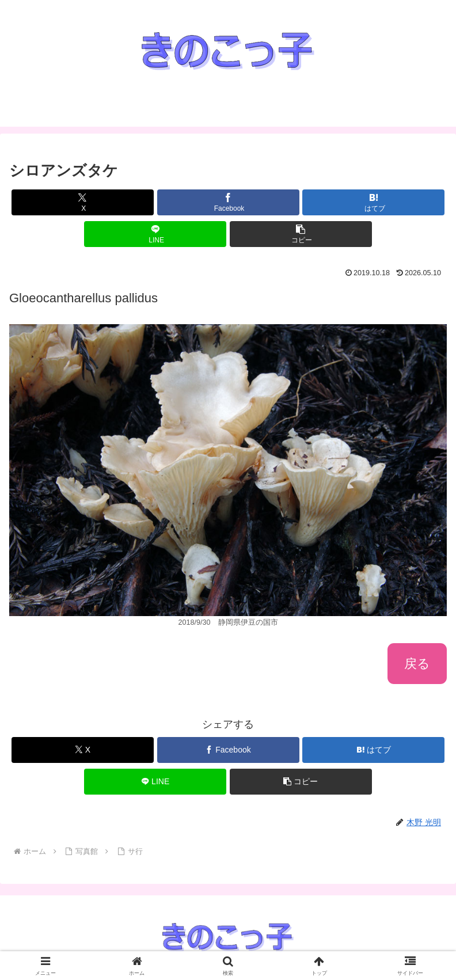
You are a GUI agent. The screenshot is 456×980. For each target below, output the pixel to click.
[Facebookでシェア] (228, 202)
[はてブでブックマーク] (373, 202)
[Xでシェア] (83, 202)
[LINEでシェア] (155, 234)
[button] (301, 234)
